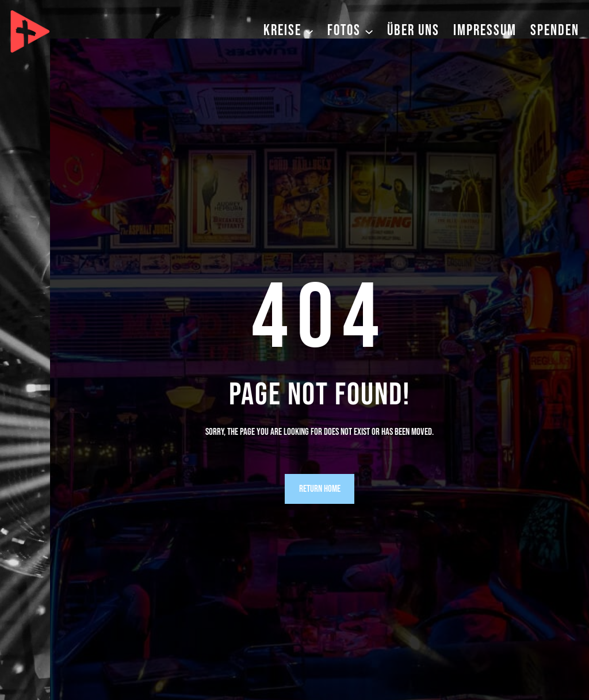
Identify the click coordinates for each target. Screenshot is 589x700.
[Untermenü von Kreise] (309, 31)
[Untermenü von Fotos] (369, 31)
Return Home (320, 489)
